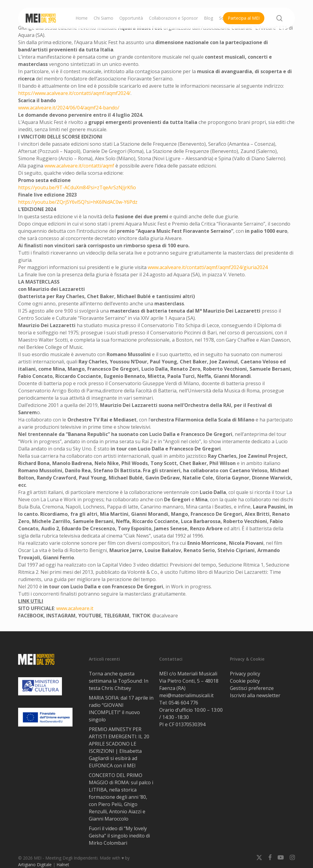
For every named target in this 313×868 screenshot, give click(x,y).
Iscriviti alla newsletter (255, 695)
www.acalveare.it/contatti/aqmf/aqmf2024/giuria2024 (208, 267)
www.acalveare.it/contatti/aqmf (79, 166)
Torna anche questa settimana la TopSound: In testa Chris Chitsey (119, 681)
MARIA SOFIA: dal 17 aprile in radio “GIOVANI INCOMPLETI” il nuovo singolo (121, 709)
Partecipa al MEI (244, 18)
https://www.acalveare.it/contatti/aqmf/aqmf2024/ (74, 93)
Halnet (63, 865)
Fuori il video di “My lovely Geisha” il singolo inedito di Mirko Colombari (119, 836)
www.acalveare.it (75, 608)
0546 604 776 (183, 703)
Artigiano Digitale (35, 865)
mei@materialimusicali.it (186, 695)
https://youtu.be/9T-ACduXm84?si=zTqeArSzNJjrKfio (77, 187)
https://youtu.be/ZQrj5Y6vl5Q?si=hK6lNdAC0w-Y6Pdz (78, 202)
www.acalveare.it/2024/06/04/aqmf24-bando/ (69, 108)
